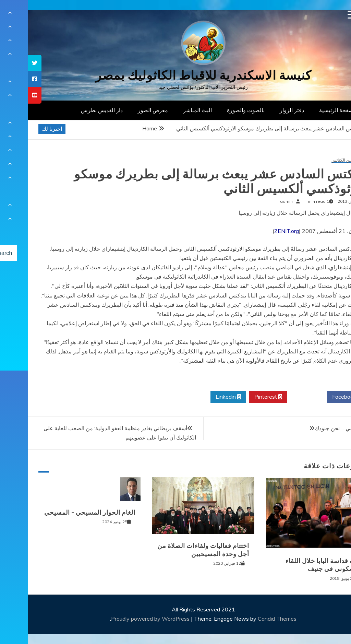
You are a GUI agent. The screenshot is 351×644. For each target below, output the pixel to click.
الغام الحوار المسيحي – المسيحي (62, 513)
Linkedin (201, 397)
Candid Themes (249, 619)
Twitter (279, 397)
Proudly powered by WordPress (123, 619)
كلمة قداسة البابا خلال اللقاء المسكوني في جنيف (296, 565)
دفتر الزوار (264, 110)
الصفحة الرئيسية (310, 110)
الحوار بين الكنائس (319, 160)
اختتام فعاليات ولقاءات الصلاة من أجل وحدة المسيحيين (175, 550)
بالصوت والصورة (218, 110)
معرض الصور (125, 110)
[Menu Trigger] (324, 15)
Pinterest (240, 397)
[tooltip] (7, 63)
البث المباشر (170, 110)
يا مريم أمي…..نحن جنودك (315, 428)
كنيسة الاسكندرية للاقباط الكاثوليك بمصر (176, 75)
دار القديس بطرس (74, 110)
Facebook (319, 397)
